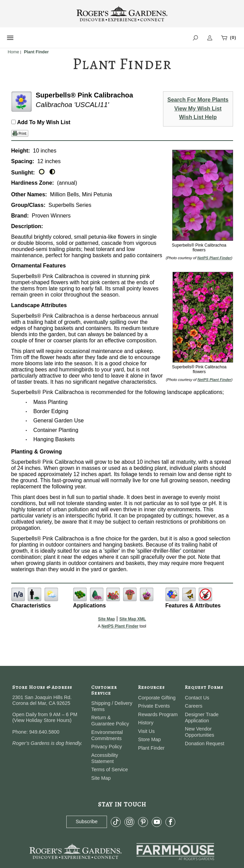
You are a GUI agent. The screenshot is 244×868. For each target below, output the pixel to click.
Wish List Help (198, 117)
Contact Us (197, 698)
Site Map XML (133, 619)
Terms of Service (110, 770)
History (146, 723)
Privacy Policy (107, 747)
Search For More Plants (198, 100)
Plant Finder (151, 748)
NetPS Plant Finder (214, 258)
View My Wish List (198, 109)
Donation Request (205, 744)
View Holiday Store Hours (42, 720)
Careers (194, 706)
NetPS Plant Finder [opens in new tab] (120, 626)
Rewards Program (158, 714)
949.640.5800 (44, 732)
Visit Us (146, 731)
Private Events (154, 706)
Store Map (149, 739)
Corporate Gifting (157, 698)
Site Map (106, 619)
